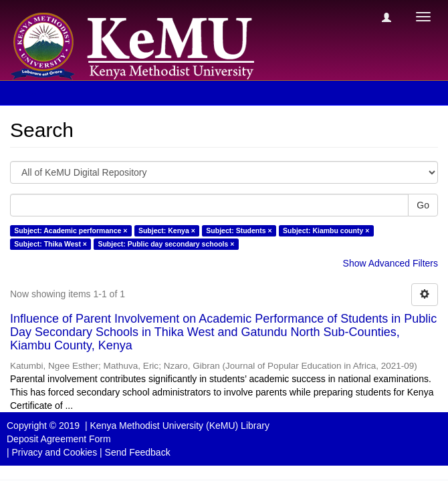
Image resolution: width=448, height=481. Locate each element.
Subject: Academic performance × (71, 230)
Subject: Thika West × (50, 244)
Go (423, 205)
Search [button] (39, 93)
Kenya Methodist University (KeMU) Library (179, 426)
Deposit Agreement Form (59, 439)
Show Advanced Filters (390, 263)
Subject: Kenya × (167, 230)
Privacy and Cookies (55, 452)
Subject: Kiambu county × (326, 230)
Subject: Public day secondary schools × (166, 244)
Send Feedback (138, 452)
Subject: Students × (239, 230)
